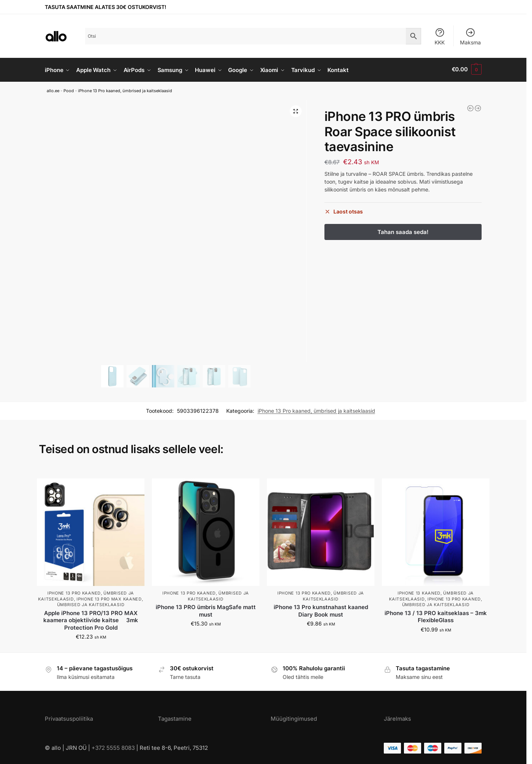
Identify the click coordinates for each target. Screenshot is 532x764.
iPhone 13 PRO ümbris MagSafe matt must (206, 610)
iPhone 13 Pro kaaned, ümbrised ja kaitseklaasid (125, 90)
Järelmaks (397, 717)
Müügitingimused (294, 717)
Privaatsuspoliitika (69, 717)
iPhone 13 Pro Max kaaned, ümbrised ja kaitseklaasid (100, 601)
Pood (69, 90)
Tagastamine (175, 717)
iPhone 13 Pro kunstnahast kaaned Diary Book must (321, 610)
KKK (440, 36)
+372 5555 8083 (113, 747)
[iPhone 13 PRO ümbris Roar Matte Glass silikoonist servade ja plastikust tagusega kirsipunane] (470, 107)
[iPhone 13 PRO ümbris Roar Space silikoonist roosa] (478, 107)
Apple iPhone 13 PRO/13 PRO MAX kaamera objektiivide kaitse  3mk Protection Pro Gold (91, 619)
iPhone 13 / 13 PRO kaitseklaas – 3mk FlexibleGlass (436, 615)
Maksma (470, 36)
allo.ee (53, 90)
